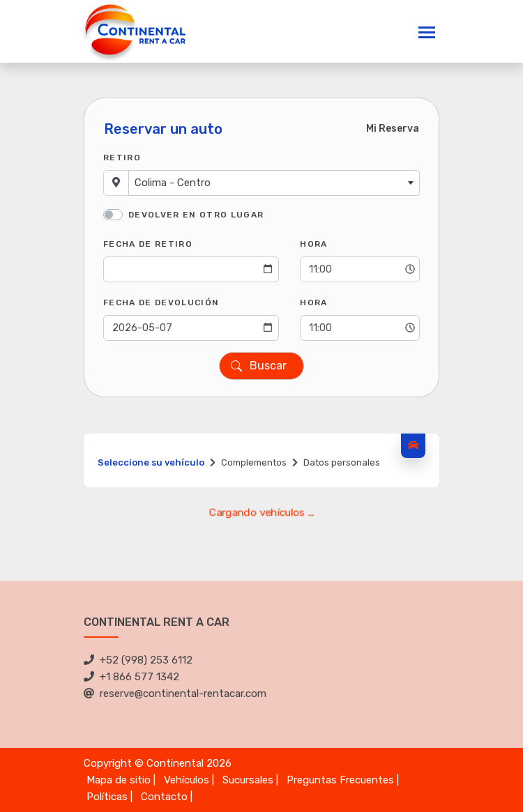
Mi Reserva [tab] (393, 129)
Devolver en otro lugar (196, 215)
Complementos (254, 462)
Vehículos (187, 780)
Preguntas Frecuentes (340, 780)
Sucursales (248, 780)
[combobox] (274, 183)
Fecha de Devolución (161, 302)
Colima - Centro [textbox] (173, 183)
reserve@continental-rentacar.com (175, 694)
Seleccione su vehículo (151, 462)
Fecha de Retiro (148, 244)
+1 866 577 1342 (131, 677)
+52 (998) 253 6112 (138, 660)
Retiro (122, 158)
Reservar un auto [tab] (163, 129)
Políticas (107, 797)
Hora (313, 244)
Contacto (164, 797)
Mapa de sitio (119, 780)
